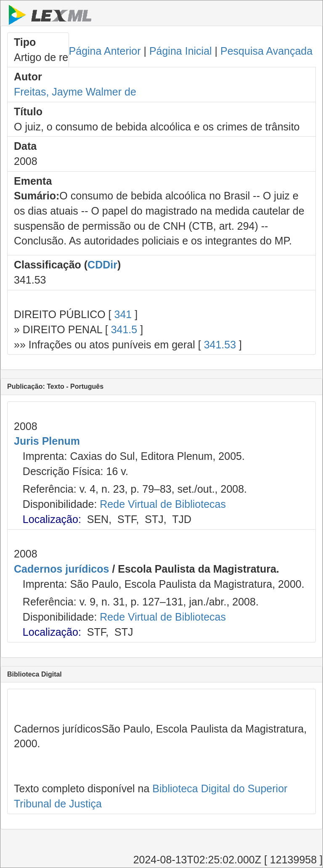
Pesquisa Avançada (266, 51)
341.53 (220, 345)
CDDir (102, 265)
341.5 (124, 329)
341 (123, 314)
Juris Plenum (47, 441)
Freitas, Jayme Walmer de (75, 92)
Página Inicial (181, 51)
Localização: (52, 519)
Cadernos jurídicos (61, 569)
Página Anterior (105, 51)
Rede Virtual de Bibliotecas (163, 504)
